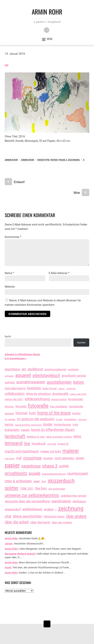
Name (9, 273)
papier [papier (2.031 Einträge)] (12, 465)
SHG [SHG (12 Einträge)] (44, 481)
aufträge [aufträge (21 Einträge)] (10, 382)
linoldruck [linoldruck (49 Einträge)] (39, 444)
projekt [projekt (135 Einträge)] (35, 473)
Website (10, 287)
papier (54, 160)
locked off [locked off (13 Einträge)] (63, 444)
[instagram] (47, 30)
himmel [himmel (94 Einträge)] (22, 413)
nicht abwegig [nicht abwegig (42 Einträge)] (64, 458)
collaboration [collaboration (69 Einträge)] (15, 394)
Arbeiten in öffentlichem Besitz (22, 354)
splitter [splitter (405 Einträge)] (12, 488)
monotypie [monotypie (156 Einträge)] (32, 458)
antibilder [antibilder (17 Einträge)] (73, 369)
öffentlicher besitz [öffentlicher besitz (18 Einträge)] (54, 517)
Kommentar (13, 237)
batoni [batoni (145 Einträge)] (78, 382)
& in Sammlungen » (16, 358)
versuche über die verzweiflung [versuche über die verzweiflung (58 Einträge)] (27, 501)
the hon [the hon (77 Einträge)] (41, 488)
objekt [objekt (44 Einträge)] (80, 458)
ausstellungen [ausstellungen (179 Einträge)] (59, 382)
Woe (82, 193)
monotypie (43, 160)
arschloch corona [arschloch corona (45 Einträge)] (74, 376)
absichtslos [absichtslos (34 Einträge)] (12, 369)
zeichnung (74, 160)
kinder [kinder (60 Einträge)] (48, 424)
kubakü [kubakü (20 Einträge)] (25, 430)
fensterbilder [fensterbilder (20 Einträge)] (76, 399)
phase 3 (63, 160)
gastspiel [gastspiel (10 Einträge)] (9, 414)
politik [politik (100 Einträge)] (64, 466)
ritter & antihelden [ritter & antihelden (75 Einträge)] (18, 481)
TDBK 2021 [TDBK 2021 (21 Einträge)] (27, 489)
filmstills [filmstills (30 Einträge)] (21, 406)
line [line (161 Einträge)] (27, 443)
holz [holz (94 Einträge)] (32, 413)
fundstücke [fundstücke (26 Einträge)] (76, 406)
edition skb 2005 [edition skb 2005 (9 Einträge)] (78, 394)
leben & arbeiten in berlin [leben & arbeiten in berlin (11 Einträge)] (59, 437)
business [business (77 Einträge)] (34, 388)
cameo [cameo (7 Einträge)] (61, 389)
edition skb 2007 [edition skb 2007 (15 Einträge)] (14, 399)
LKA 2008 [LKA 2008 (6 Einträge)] (52, 444)
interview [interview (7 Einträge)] (82, 420)
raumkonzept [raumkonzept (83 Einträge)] (78, 474)
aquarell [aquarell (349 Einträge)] (23, 375)
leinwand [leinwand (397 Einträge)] (14, 443)
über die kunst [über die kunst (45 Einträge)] (40, 522)
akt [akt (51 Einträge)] (24, 369)
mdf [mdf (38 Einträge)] (19, 458)
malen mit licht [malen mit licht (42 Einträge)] (51, 451)
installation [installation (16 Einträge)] (70, 419)
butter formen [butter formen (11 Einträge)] (50, 389)
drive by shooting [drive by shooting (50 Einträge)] (38, 394)
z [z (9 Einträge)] (56, 510)
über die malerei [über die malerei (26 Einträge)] (62, 522)
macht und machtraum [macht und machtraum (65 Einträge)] (22, 451)
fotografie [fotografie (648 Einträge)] (38, 406)
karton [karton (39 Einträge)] (9, 425)
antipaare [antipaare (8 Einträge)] (9, 376)
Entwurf (15, 182)
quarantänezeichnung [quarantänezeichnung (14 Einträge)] (54, 474)
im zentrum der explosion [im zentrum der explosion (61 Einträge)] (36, 419)
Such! (8, 336)
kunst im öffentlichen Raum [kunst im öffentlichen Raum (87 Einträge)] (53, 430)
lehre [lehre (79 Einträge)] (77, 436)
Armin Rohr (11, 160)
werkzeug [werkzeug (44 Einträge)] (79, 501)
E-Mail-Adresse (59, 273)
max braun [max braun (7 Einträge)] (10, 459)
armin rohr (28, 160)
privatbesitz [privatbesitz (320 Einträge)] (16, 473)
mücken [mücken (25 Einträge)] (48, 458)
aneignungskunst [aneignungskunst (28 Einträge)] (55, 369)
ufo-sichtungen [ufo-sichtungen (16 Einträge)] (57, 489)
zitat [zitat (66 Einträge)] (8, 516)
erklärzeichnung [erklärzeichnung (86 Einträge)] (37, 399)
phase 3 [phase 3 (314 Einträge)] (50, 466)
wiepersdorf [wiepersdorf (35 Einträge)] (13, 509)
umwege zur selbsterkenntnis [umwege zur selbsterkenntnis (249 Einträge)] (32, 495)
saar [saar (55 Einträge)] (37, 481)
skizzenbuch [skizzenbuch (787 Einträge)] (61, 481)
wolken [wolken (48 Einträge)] (49, 509)
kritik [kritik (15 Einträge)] (75, 425)
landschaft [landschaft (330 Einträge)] (15, 436)
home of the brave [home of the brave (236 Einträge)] (54, 413)
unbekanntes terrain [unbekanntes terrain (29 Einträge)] (74, 496)
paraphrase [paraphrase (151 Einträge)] (31, 466)
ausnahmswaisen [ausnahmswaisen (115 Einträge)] (31, 382)
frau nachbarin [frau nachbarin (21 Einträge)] (59, 406)
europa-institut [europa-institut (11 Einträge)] (59, 399)
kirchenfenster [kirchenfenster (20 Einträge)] (63, 425)
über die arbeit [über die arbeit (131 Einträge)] (17, 522)
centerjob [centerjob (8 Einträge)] (71, 389)
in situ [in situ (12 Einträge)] (59, 419)
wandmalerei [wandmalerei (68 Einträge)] (61, 501)
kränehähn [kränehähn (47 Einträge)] (12, 430)
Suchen (81, 343)
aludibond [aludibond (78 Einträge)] (35, 369)
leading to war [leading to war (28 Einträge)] (36, 437)
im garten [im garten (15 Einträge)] (10, 419)
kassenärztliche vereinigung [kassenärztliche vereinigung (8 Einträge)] (28, 425)
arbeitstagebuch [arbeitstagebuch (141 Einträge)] (46, 375)
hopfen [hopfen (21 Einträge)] (76, 413)
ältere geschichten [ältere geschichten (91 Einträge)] (27, 516)
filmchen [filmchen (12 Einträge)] (9, 407)
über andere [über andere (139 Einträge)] (76, 516)
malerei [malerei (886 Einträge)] (71, 451)
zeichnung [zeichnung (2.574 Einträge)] (71, 509)
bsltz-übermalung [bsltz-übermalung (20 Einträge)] (15, 388)
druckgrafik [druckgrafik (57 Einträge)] (60, 394)
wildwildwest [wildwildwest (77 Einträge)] (32, 509)
